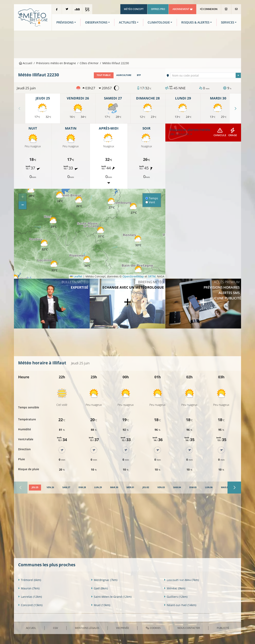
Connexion (209, 9)
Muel (101, 605)
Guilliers (176, 597)
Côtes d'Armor (89, 63)
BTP (139, 75)
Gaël (99, 588)
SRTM (152, 276)
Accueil (26, 63)
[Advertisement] (127, 44)
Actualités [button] (127, 22)
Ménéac (175, 588)
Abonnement (183, 9)
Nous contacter (189, 628)
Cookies (153, 628)
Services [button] (228, 22)
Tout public (104, 75)
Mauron (29, 588)
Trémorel (30, 580)
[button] (54, 266)
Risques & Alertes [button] (195, 22)
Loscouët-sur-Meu (181, 580)
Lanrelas (30, 597)
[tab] (35, 488)
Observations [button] (96, 22)
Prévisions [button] (65, 22)
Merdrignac (104, 580)
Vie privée (123, 628)
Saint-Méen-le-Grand (111, 597)
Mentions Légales (87, 628)
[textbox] (206, 76)
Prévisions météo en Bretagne (56, 63)
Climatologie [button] (159, 22)
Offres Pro (158, 9)
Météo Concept (134, 9)
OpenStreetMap (133, 276)
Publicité (223, 628)
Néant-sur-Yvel (180, 605)
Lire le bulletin (181, 134)
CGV (55, 628)
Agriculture (124, 75)
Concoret (30, 605)
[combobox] (206, 75)
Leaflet (76, 276)
